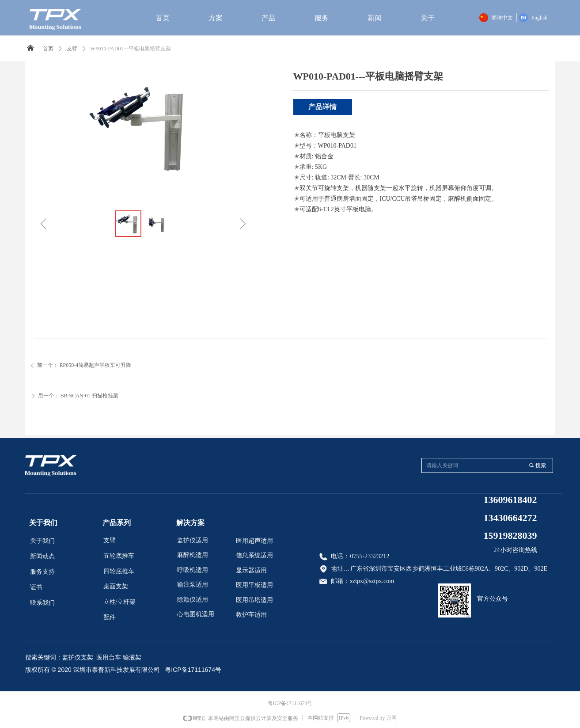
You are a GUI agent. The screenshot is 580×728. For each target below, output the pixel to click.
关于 (428, 18)
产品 (269, 18)
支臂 (72, 49)
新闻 (375, 18)
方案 (216, 18)
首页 (163, 18)
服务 (322, 18)
